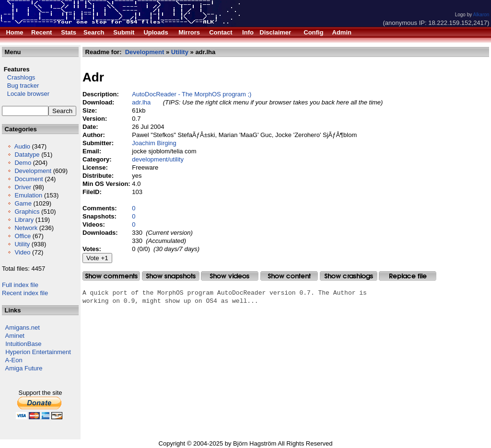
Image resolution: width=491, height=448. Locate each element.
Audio (22, 146)
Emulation (28, 195)
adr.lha (141, 102)
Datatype (27, 155)
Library (24, 220)
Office (23, 236)
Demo (23, 163)
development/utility (158, 159)
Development (33, 171)
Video (22, 252)
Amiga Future (24, 368)
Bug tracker (20, 86)
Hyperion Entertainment (38, 352)
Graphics (27, 212)
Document (29, 179)
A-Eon (14, 360)
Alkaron (481, 15)
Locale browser (26, 94)
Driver (23, 187)
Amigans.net (23, 327)
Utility (22, 244)
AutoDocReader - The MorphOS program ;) (192, 94)
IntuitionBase (23, 344)
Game (23, 203)
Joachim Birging (154, 143)
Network (26, 228)
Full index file (20, 285)
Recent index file (25, 293)
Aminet (15, 336)
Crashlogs (18, 77)
